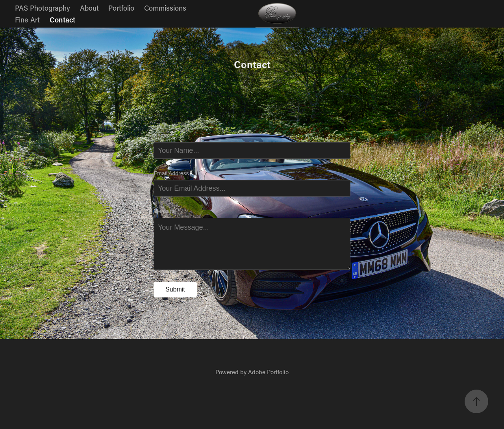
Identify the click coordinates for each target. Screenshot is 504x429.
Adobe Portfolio (268, 372)
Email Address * (173, 173)
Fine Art (27, 20)
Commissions (165, 8)
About (89, 8)
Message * (167, 211)
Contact (62, 20)
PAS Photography (43, 8)
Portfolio (121, 8)
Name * (163, 136)
